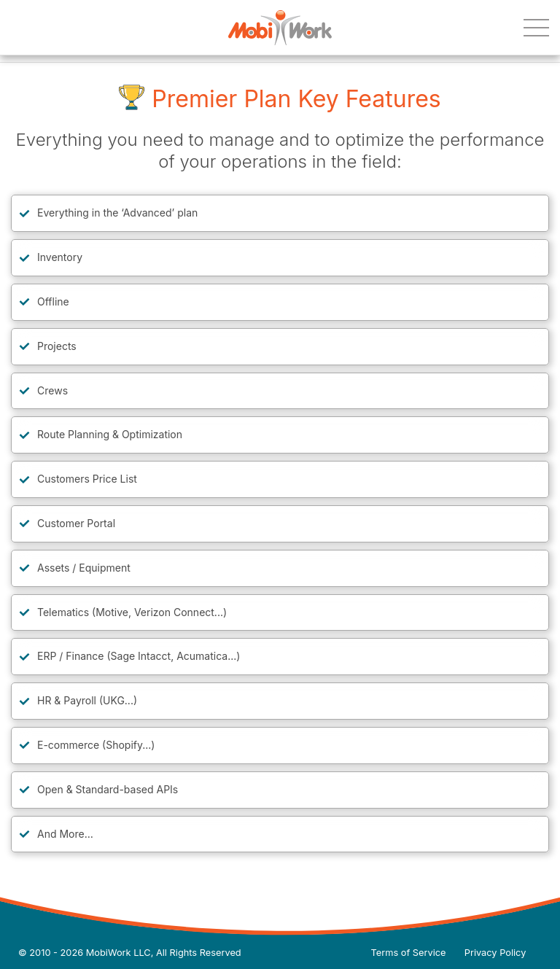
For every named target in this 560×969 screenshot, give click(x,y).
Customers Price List (87, 479)
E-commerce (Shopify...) (96, 745)
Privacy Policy (495, 953)
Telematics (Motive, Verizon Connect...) (132, 612)
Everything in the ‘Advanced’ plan (117, 213)
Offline (53, 301)
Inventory (60, 257)
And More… (65, 834)
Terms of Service (409, 953)
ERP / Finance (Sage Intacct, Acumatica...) (139, 656)
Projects (57, 346)
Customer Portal (76, 523)
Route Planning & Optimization (110, 434)
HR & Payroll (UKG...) (87, 700)
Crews (52, 390)
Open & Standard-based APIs (108, 789)
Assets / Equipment (84, 568)
